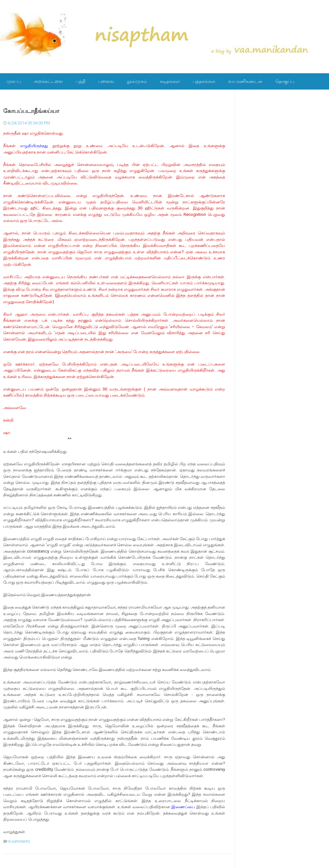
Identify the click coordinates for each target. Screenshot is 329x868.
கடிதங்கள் (170, 81)
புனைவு (106, 81)
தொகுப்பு (285, 81)
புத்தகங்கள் (204, 81)
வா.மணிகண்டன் (245, 81)
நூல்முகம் (137, 81)
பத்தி (81, 81)
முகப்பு (14, 81)
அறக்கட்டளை (48, 81)
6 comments (19, 841)
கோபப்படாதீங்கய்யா (31, 111)
